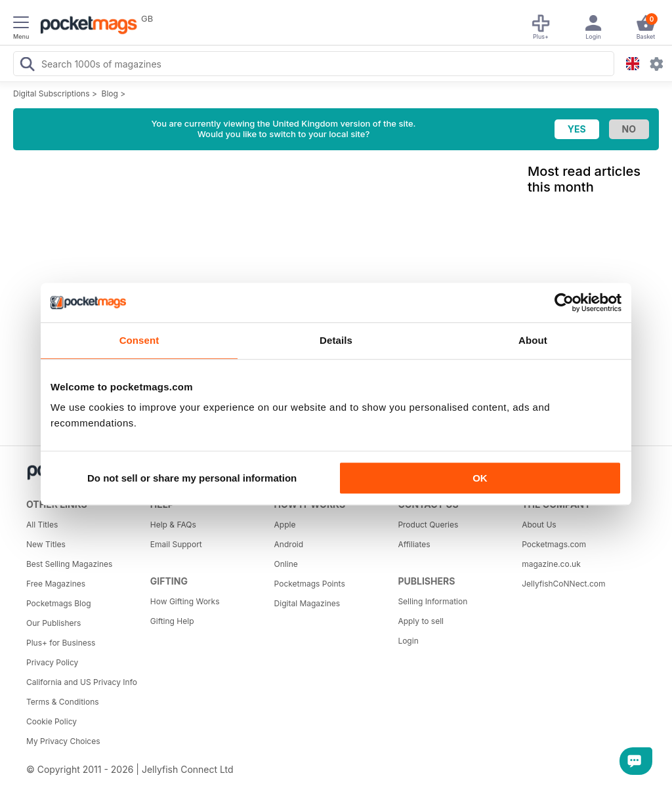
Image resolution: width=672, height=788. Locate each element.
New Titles (46, 544)
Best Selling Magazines (69, 564)
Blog (110, 93)
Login (408, 641)
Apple (285, 525)
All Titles (42, 525)
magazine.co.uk (551, 564)
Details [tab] (336, 340)
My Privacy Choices (63, 741)
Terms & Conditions (63, 702)
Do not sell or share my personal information (192, 478)
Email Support (176, 544)
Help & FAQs (173, 525)
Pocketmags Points (310, 584)
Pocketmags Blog (59, 603)
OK (480, 478)
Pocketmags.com (554, 544)
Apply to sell (421, 621)
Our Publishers (53, 623)
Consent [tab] (139, 340)
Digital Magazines (307, 603)
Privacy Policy (52, 662)
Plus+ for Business (61, 643)
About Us (539, 525)
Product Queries (428, 525)
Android (289, 544)
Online (286, 564)
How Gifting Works (185, 601)
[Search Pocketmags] (27, 66)
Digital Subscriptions (52, 93)
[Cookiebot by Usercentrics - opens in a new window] (564, 302)
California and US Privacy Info (82, 682)
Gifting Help (172, 621)
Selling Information (432, 601)
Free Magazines (56, 584)
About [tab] (533, 340)
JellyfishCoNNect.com (563, 584)
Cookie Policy (52, 721)
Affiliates (414, 544)
